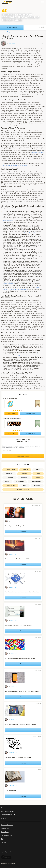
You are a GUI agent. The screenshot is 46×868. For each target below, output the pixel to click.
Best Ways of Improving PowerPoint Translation (19, 625)
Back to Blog (6, 32)
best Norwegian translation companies (15, 165)
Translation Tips (10, 486)
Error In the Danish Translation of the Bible (17, 559)
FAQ (2, 839)
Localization (9, 478)
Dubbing (38, 470)
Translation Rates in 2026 (8, 815)
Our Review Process (7, 835)
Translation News (36, 482)
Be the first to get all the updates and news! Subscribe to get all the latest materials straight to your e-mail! (21, 447)
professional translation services (32, 233)
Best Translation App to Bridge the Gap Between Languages (22, 691)
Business (25, 470)
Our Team (4, 842)
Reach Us (4, 818)
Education (9, 474)
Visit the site (11, 414)
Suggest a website (12, 27)
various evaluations (9, 284)
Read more (23, 532)
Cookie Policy (5, 832)
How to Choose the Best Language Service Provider (20, 658)
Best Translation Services (8, 811)
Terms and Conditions (7, 825)
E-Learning (37, 486)
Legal (38, 474)
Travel (24, 486)
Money (7, 482)
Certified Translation (23, 490)
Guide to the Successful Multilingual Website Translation (21, 724)
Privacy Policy (5, 828)
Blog (2, 808)
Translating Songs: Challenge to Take (16, 526)
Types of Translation (11, 790)
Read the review (31, 414)
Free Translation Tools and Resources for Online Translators (22, 592)
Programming (20, 482)
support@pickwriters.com (8, 852)
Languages (24, 474)
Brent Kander (12, 43)
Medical (38, 478)
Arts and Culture (10, 470)
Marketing (24, 478)
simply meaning (8, 221)
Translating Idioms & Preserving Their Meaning (18, 757)
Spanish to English (38, 153)
